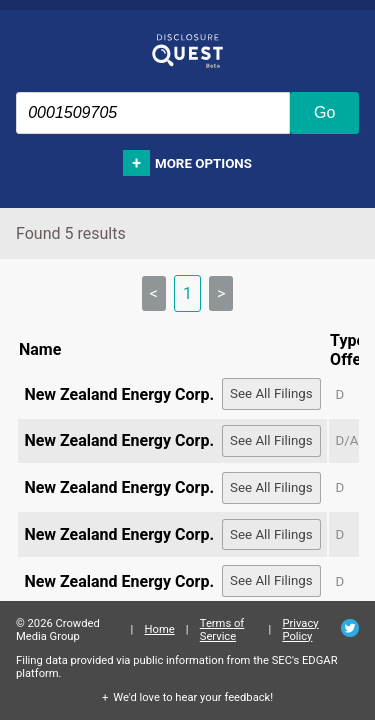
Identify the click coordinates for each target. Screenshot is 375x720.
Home (160, 629)
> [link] (221, 293)
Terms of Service (222, 630)
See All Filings (271, 393)
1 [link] (187, 293)
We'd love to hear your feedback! (193, 697)
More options (203, 163)
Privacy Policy (300, 630)
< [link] (154, 293)
